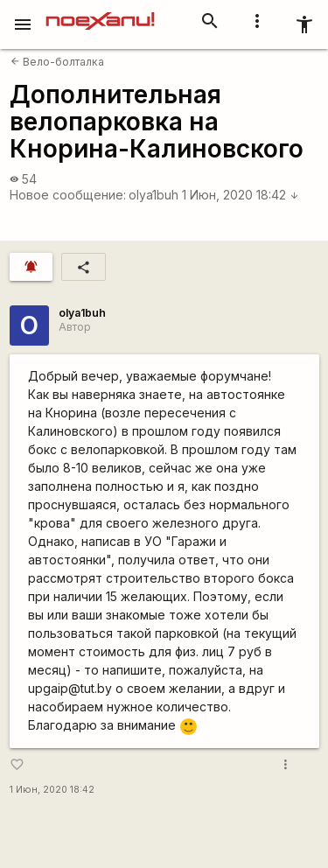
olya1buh (154, 195)
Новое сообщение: (68, 195)
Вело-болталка (57, 62)
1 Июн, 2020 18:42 (241, 195)
